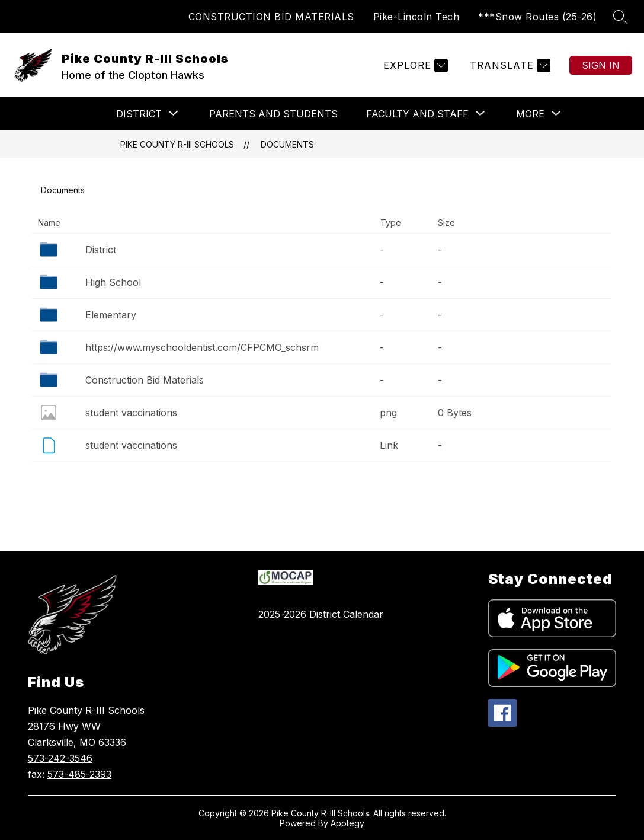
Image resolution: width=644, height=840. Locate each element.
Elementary (111, 315)
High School (113, 282)
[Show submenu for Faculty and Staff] (417, 114)
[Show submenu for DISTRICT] (139, 114)
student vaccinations (131, 413)
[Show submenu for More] (530, 114)
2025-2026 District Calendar (321, 614)
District (101, 250)
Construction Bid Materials (145, 380)
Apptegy (347, 823)
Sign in (601, 65)
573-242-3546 (60, 758)
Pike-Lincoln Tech (416, 17)
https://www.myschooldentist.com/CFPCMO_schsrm (202, 347)
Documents (287, 144)
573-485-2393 (79, 774)
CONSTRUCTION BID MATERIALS (271, 17)
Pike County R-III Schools (177, 144)
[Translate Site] (509, 66)
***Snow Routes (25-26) (537, 17)
